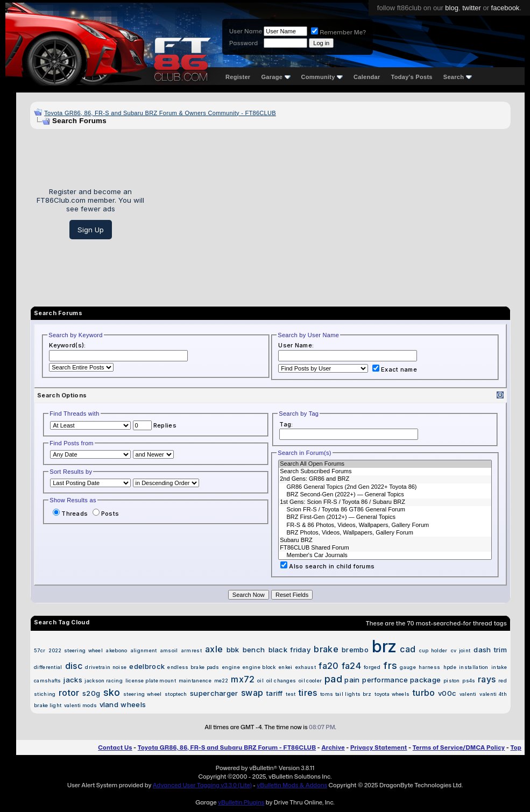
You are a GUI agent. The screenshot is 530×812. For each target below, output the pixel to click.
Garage (275, 77)
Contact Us (115, 747)
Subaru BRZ (385, 540)
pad (333, 679)
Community (322, 77)
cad (408, 649)
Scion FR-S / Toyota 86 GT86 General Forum (385, 510)
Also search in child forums (327, 566)
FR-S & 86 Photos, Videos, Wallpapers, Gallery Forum (385, 525)
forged (372, 667)
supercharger (214, 693)
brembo (355, 650)
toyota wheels (392, 694)
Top (516, 747)
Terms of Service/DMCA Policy (459, 747)
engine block (259, 667)
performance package (401, 680)
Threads (70, 514)
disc (74, 666)
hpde (450, 667)
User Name (246, 31)
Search (458, 77)
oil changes (281, 681)
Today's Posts (412, 77)
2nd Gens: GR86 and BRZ (385, 479)
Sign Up (91, 230)
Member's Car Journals (385, 555)
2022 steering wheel (76, 650)
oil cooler (310, 681)
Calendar (367, 77)
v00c (447, 693)
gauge (408, 667)
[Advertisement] (331, 213)
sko (112, 692)
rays (487, 679)
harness (429, 667)
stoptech (176, 694)
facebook (506, 8)
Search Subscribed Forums (385, 472)
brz (384, 646)
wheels (133, 704)
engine (231, 667)
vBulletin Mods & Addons (292, 785)
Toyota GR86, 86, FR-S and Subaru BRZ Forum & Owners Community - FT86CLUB (160, 113)
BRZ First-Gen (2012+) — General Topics (385, 517)
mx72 (243, 679)
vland (109, 704)
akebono (116, 650)
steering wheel (142, 694)
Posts (106, 514)
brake (326, 649)
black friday (290, 650)
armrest (192, 650)
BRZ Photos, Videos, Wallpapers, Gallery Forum (385, 533)
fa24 (351, 666)
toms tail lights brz (346, 694)
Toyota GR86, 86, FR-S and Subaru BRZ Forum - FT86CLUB (227, 747)
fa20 (328, 666)
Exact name (395, 369)
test (291, 694)
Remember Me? (338, 32)
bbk (233, 650)
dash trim (490, 650)
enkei (286, 667)
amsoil (169, 650)
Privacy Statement (379, 747)
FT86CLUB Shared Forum (385, 548)
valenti (468, 694)
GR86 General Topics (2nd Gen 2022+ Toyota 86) (385, 487)
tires (308, 693)
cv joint (461, 650)
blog (452, 8)
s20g (91, 693)
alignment (144, 650)
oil (260, 681)
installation (474, 667)
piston (452, 681)
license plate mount (151, 681)
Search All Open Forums (385, 464)
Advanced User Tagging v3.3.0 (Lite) (202, 785)
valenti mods (81, 705)
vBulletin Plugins (241, 802)
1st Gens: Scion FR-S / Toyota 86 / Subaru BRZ (385, 502)
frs (390, 665)
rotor (69, 693)
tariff (275, 693)
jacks (73, 680)
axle (214, 649)
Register (238, 77)
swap (252, 693)
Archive (333, 747)
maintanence (195, 681)
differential (48, 667)
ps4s (469, 681)
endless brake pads (193, 667)
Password (243, 43)
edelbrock (147, 666)
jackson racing (104, 681)
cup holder (433, 650)
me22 (221, 681)
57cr (40, 650)
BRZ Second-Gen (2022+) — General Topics (385, 495)
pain (352, 680)
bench (254, 650)
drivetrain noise (106, 667)
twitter (472, 8)
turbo (424, 693)
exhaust (306, 667)
